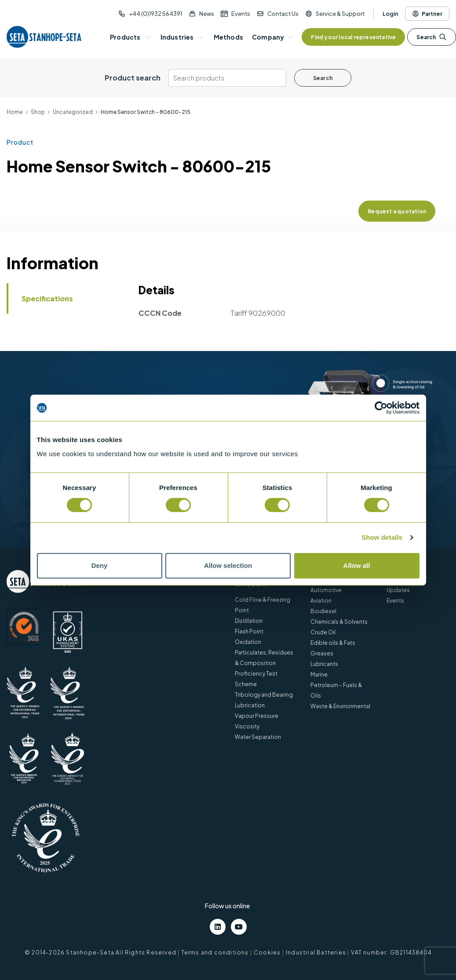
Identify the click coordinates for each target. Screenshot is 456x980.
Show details (382, 537)
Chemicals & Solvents (339, 622)
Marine (319, 675)
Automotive (326, 590)
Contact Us (283, 14)
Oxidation (248, 642)
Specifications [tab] (47, 298)
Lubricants (324, 664)
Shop (38, 112)
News (207, 14)
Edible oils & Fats (333, 643)
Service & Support (340, 14)
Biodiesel (323, 611)
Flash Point (249, 631)
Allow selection (228, 565)
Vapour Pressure (257, 716)
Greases (322, 653)
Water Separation (258, 737)
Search (431, 37)
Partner (427, 14)
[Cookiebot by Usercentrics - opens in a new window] (381, 408)
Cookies (267, 953)
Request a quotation (397, 211)
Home (15, 112)
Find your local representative (353, 37)
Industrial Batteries (316, 953)
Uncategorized (73, 112)
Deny (100, 565)
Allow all (357, 565)
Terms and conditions (215, 953)
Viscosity (247, 726)
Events (241, 14)
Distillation (249, 621)
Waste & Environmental (340, 706)
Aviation (321, 601)
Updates (398, 590)
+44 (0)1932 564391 (155, 14)
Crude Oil (323, 632)
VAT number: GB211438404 (391, 953)
